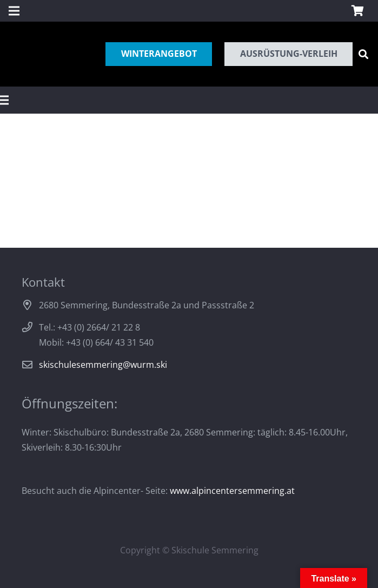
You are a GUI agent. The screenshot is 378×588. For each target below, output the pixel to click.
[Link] (19, 54)
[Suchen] (363, 54)
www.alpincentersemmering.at (232, 491)
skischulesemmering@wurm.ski (103, 365)
